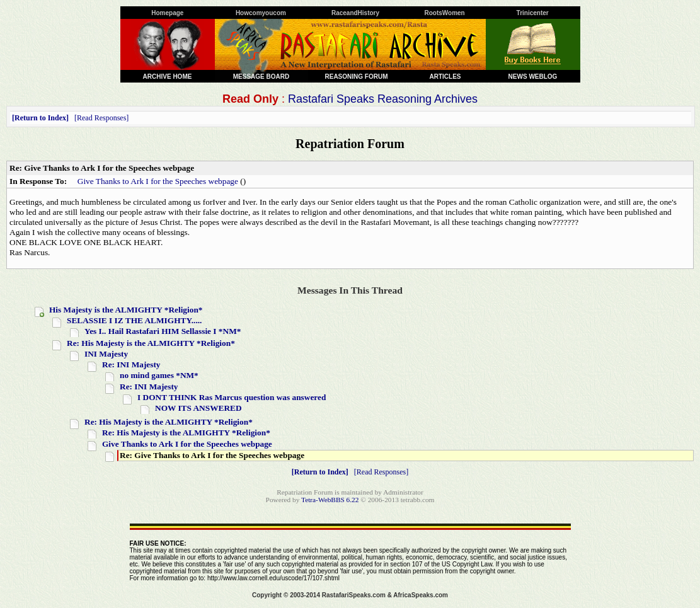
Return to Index (40, 118)
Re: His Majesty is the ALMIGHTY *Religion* (151, 343)
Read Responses (101, 118)
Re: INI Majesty (131, 364)
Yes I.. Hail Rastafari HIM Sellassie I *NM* (163, 331)
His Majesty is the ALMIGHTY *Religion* (126, 310)
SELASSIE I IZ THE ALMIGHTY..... (134, 320)
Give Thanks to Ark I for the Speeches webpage (158, 181)
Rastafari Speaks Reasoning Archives (383, 99)
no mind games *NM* (159, 375)
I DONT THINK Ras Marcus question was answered (232, 397)
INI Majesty (106, 354)
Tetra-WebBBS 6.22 (330, 500)
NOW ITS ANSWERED (198, 408)
